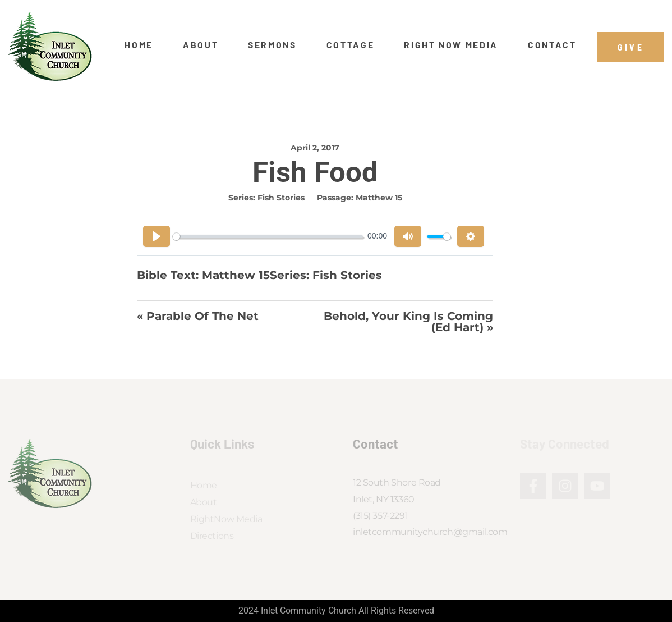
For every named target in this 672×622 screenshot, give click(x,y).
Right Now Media (451, 45)
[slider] (268, 237)
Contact (552, 45)
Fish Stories (281, 198)
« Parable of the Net (198, 317)
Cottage (351, 45)
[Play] (157, 236)
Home (139, 45)
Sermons (272, 45)
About (201, 45)
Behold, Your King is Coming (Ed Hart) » (408, 322)
